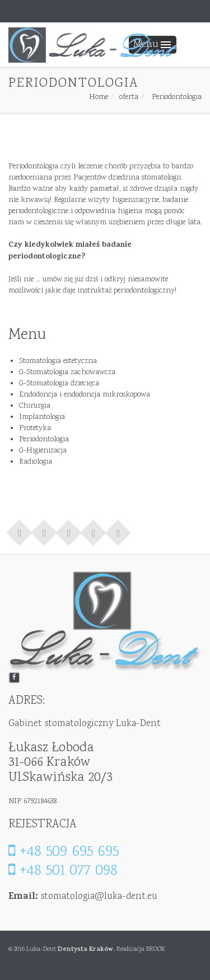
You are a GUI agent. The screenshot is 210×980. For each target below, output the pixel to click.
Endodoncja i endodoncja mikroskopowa (85, 395)
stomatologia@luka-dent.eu (99, 897)
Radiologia (36, 462)
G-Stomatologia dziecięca (59, 384)
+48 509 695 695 (64, 852)
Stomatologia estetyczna (58, 361)
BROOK (156, 950)
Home (99, 97)
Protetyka (35, 428)
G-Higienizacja (43, 451)
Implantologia (42, 417)
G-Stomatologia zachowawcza (67, 373)
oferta (129, 97)
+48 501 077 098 (63, 871)
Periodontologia (44, 440)
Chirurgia (35, 406)
